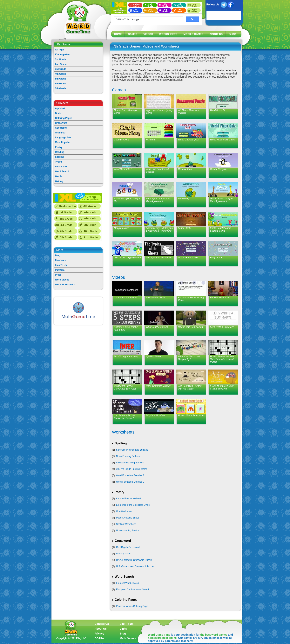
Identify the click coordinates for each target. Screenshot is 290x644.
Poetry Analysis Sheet (128, 518)
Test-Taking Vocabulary (126, 357)
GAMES (133, 34)
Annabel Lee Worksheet (128, 499)
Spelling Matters (154, 357)
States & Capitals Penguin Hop (128, 200)
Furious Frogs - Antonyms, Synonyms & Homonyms (160, 229)
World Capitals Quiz (188, 140)
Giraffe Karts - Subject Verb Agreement (222, 200)
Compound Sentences (126, 298)
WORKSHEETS (168, 34)
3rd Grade (61, 69)
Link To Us (61, 265)
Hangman (151, 140)
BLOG (233, 34)
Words (59, 176)
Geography (61, 128)
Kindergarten (62, 55)
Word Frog (184, 199)
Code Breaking (122, 140)
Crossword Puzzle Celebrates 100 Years (125, 387)
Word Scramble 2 (123, 169)
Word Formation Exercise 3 (130, 482)
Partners (60, 270)
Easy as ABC (217, 258)
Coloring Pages (64, 118)
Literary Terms (124, 554)
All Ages (60, 50)
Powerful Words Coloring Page (132, 606)
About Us (101, 629)
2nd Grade (61, 64)
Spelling (60, 157)
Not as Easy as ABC (189, 258)
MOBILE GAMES (193, 34)
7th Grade (61, 88)
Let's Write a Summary (222, 327)
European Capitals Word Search (133, 589)
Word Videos (62, 280)
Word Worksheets (65, 285)
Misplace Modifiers (156, 415)
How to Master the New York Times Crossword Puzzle (222, 359)
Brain (58, 113)
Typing (59, 162)
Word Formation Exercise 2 (130, 475)
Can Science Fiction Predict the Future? (124, 417)
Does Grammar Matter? (158, 386)
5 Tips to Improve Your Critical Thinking (222, 387)
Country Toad (185, 169)
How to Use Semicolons (190, 327)
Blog (58, 255)
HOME (118, 34)
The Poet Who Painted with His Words (190, 387)
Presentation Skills (156, 298)
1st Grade (61, 59)
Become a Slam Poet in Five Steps (126, 328)
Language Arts (63, 138)
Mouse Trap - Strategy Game (126, 112)
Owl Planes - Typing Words (128, 258)
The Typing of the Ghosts (159, 258)
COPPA (99, 638)
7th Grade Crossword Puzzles (189, 112)
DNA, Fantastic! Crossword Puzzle (134, 560)
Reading (60, 152)
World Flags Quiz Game (223, 140)
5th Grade (61, 79)
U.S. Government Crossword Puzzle (135, 566)
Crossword (61, 123)
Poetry (59, 147)
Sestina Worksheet (126, 524)
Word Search (62, 171)
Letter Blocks (185, 228)
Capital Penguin (218, 169)
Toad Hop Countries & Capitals (158, 171)
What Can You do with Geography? (190, 358)
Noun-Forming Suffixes (128, 456)
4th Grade (61, 74)
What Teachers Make (157, 327)
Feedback (61, 260)
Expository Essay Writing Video (191, 299)
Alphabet (60, 108)
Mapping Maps (122, 228)
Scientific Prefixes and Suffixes (132, 450)
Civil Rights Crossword (128, 547)
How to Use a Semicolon (191, 415)
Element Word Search (128, 583)
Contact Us (102, 624)
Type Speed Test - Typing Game (159, 112)
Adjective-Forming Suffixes (130, 463)
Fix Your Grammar (220, 298)
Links (123, 629)
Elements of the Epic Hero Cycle (133, 505)
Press (58, 275)
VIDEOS (148, 34)
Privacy (99, 634)
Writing (59, 181)
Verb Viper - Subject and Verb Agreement (159, 200)
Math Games (128, 638)
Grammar (60, 133)
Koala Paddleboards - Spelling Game (221, 229)
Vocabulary (61, 167)
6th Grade (61, 84)
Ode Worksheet (124, 511)
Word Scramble (218, 110)
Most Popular (63, 142)
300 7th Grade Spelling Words (132, 469)
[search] (148, 19)
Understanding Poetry (127, 531)
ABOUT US (216, 34)
